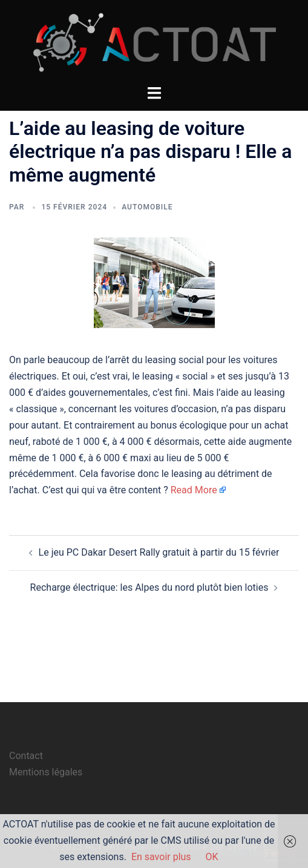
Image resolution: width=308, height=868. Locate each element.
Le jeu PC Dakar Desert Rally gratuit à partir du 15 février (159, 552)
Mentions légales (46, 772)
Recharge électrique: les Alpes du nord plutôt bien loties (149, 587)
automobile (147, 207)
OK (212, 857)
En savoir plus (161, 857)
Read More (194, 490)
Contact (26, 756)
